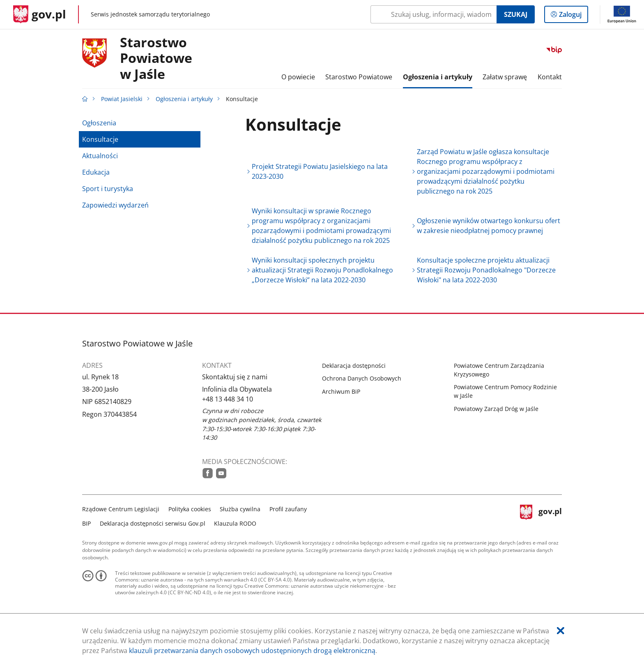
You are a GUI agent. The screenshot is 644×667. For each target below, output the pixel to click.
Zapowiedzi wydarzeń (115, 205)
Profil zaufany (288, 509)
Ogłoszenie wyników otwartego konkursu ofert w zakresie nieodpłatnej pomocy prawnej (489, 226)
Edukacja (96, 172)
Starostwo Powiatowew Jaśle (156, 59)
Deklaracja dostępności (354, 366)
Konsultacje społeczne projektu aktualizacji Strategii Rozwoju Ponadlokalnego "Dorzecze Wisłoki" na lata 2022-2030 (486, 270)
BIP (86, 523)
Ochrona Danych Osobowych (362, 378)
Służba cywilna (240, 509)
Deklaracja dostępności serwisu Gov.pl (153, 523)
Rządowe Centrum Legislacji (121, 509)
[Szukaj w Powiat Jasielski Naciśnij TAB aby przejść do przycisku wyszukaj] (434, 14)
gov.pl (541, 515)
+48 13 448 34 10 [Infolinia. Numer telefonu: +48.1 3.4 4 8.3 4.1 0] (228, 399)
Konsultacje (100, 139)
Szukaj (516, 14)
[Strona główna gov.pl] (40, 14)
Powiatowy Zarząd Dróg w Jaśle (496, 409)
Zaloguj (573, 16)
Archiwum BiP (341, 391)
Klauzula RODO (235, 523)
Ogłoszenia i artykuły (184, 99)
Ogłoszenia (99, 123)
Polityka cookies (190, 509)
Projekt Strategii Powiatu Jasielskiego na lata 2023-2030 (320, 171)
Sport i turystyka (108, 189)
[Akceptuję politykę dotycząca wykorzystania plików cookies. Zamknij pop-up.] (561, 631)
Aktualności (100, 156)
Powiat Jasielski (122, 99)
